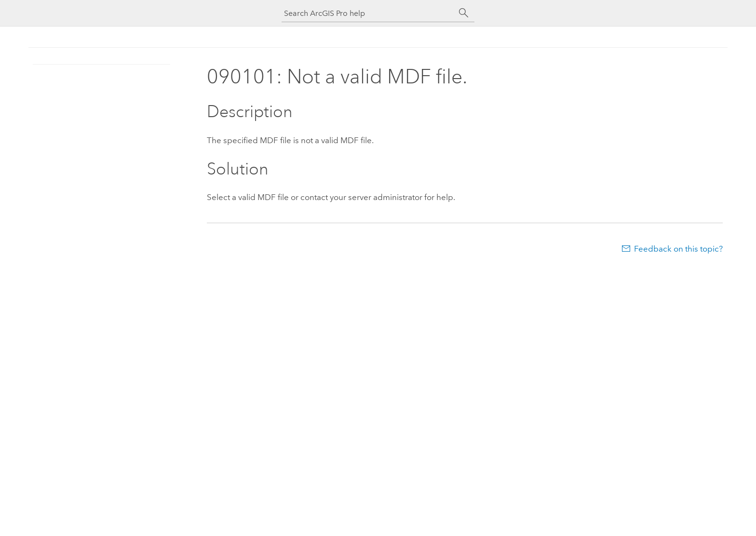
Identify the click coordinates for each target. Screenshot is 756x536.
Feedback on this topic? (678, 249)
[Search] (464, 13)
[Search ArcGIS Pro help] (368, 13)
